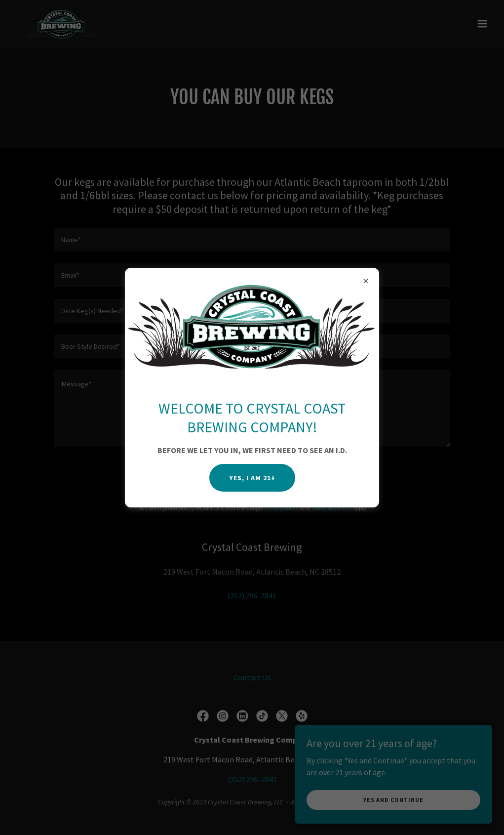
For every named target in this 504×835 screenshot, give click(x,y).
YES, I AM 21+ (252, 478)
